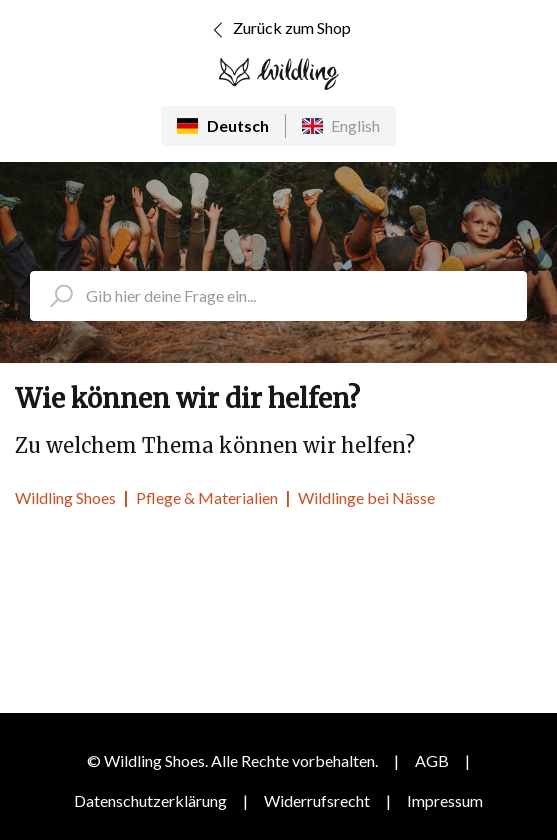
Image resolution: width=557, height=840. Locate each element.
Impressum (445, 800)
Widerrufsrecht (317, 800)
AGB (432, 760)
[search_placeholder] (278, 296)
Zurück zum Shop (278, 30)
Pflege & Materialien (207, 497)
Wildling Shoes (65, 497)
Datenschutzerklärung (150, 800)
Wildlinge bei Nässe (366, 497)
